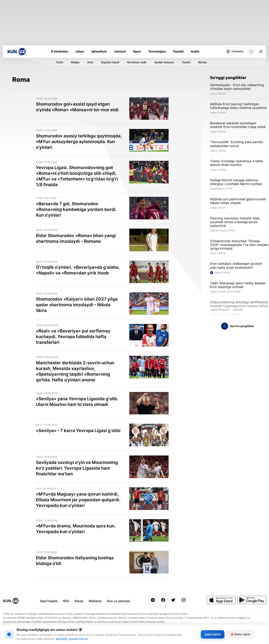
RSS (66, 601)
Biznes (203, 62)
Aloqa (79, 601)
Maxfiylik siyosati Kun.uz (72, 639)
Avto (90, 62)
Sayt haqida (49, 601)
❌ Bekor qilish (240, 634)
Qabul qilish (213, 634)
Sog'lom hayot (110, 62)
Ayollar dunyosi (164, 62)
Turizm (186, 62)
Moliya (75, 62)
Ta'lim (59, 62)
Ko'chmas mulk (137, 62)
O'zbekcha (235, 52)
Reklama (95, 601)
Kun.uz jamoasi (118, 601)
